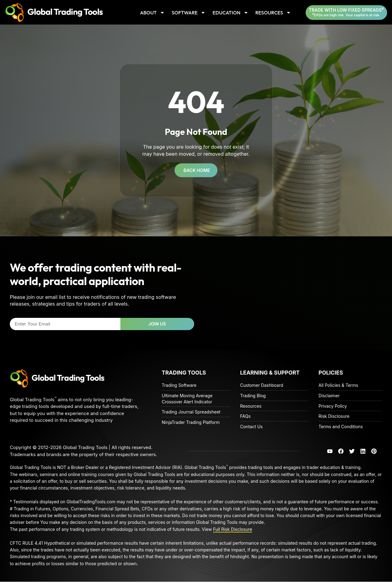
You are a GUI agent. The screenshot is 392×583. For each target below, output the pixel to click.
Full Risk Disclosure (233, 530)
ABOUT (152, 13)
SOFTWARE (189, 13)
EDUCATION (230, 13)
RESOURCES (273, 13)
